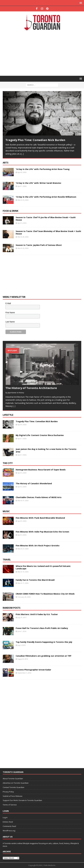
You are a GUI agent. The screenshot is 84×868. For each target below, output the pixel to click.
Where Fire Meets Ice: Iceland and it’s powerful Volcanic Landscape (43, 567)
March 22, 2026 (23, 248)
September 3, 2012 (24, 673)
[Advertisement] (43, 53)
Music (6, 511)
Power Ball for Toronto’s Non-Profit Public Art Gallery (42, 628)
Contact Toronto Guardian (14, 787)
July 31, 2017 (22, 617)
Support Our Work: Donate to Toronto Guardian (22, 800)
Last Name (10, 322)
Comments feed (9, 826)
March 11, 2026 (23, 583)
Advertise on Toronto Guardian (16, 783)
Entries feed (8, 822)
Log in (5, 817)
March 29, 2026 (23, 237)
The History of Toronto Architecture (31, 388)
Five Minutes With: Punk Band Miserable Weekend (40, 518)
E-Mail (8, 303)
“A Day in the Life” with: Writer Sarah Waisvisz (38, 183)
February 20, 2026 (24, 597)
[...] (22, 154)
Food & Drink (11, 211)
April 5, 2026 (22, 223)
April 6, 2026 (22, 473)
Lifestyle (8, 415)
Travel (7, 560)
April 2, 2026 (22, 487)
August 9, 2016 (23, 659)
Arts (6, 163)
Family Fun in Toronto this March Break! (35, 580)
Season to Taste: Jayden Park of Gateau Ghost (39, 245)
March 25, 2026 (23, 200)
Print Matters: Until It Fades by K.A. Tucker (37, 614)
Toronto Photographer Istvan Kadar (33, 670)
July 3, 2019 (22, 645)
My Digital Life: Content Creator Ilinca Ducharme (40, 435)
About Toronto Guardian (13, 779)
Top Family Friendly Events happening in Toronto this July (44, 642)
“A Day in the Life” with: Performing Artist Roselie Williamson (46, 197)
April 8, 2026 (22, 172)
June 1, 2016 (22, 631)
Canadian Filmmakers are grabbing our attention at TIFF (44, 656)
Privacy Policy (8, 792)
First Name (10, 313)
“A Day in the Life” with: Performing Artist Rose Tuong (43, 169)
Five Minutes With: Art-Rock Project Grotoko (38, 546)
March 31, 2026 (23, 500)
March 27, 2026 (23, 549)
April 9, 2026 (22, 425)
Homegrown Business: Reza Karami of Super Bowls (41, 470)
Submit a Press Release (13, 796)
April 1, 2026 (22, 186)
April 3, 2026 (22, 535)
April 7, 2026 (22, 439)
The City (8, 463)
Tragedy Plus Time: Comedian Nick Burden (35, 140)
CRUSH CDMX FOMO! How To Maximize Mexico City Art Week (45, 594)
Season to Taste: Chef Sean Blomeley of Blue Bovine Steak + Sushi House (48, 232)
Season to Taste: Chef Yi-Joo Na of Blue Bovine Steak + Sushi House (46, 219)
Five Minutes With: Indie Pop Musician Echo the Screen (42, 532)
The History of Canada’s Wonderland (34, 483)
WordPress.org (9, 831)
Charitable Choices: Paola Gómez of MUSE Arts (39, 497)
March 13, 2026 (23, 572)
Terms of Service (10, 805)
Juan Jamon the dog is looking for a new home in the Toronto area (46, 450)
